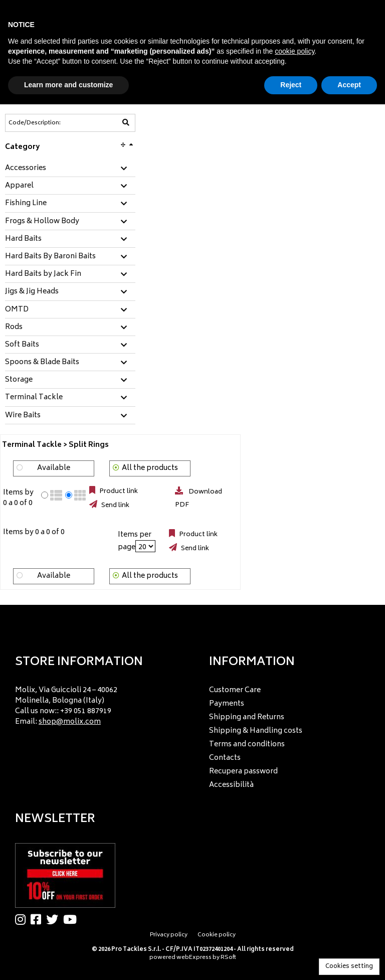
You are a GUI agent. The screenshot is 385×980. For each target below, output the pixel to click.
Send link (115, 506)
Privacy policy (169, 935)
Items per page (135, 541)
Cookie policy (217, 935)
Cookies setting (349, 967)
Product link (118, 492)
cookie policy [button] (295, 51)
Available (54, 468)
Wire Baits (23, 416)
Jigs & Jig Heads (32, 292)
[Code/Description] (46, 123)
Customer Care (235, 690)
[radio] (45, 495)
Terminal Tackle (34, 398)
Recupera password (243, 772)
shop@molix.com (70, 722)
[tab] (70, 169)
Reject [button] (291, 85)
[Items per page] (145, 546)
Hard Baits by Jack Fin (43, 274)
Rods (14, 328)
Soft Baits (22, 345)
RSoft (228, 958)
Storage (19, 380)
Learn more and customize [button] (68, 85)
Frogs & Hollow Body (42, 222)
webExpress (194, 958)
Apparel (19, 186)
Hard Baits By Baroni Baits (50, 257)
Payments (227, 704)
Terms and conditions (247, 745)
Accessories (26, 169)
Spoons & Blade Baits (42, 363)
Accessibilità (231, 785)
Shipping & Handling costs (256, 731)
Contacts (225, 758)
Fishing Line (26, 204)
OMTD (17, 310)
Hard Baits (23, 239)
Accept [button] (349, 85)
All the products (150, 468)
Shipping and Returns (247, 717)
